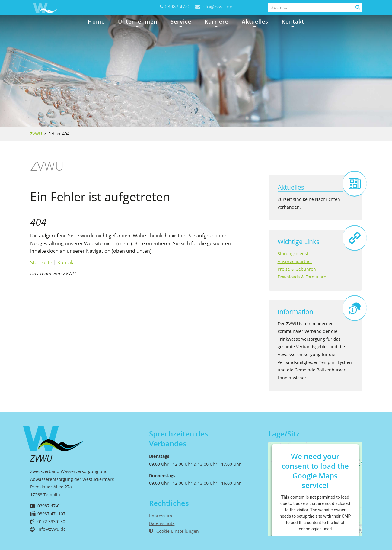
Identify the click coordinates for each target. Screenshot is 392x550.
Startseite (41, 262)
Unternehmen (138, 21)
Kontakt (293, 21)
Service (181, 21)
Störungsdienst (293, 254)
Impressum (161, 516)
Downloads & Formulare (302, 277)
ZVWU (36, 134)
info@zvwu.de (217, 7)
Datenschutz (162, 523)
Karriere (217, 21)
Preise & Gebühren (297, 269)
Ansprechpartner (295, 261)
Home (96, 21)
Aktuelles (255, 21)
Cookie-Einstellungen (174, 531)
